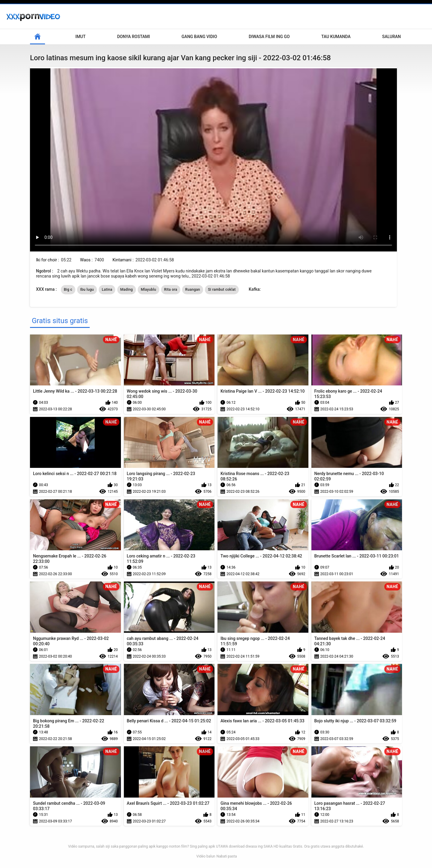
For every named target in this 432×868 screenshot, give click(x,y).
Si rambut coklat (222, 290)
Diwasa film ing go (269, 37)
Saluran (391, 37)
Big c (68, 290)
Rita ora (171, 290)
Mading (127, 290)
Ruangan (192, 290)
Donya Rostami (133, 37)
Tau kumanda (336, 37)
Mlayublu (148, 290)
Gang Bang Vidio (199, 37)
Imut (80, 37)
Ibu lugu (87, 290)
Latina (107, 290)
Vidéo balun (206, 856)
